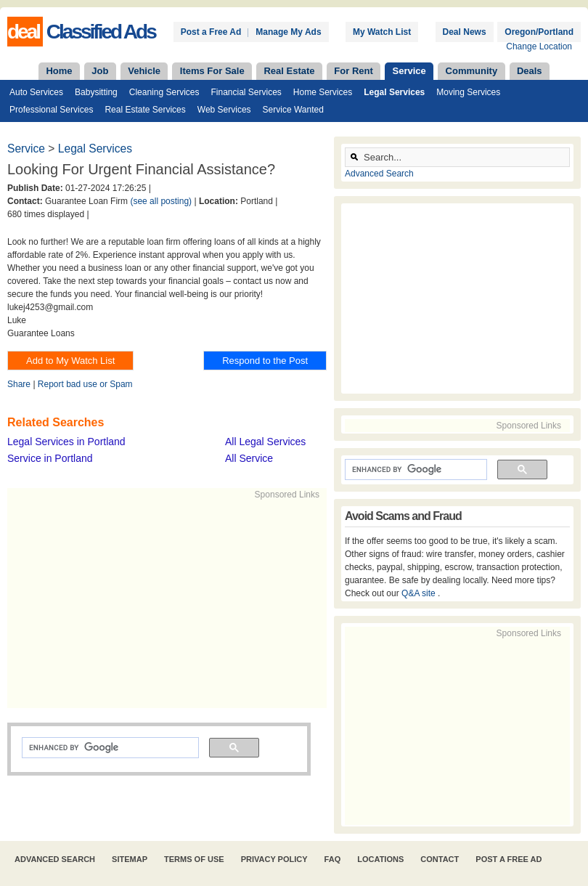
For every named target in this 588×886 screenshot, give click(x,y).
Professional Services (51, 110)
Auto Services (36, 92)
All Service (249, 458)
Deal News (465, 32)
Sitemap (130, 859)
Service (409, 71)
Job (100, 71)
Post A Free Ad (509, 859)
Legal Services (394, 92)
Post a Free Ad (211, 32)
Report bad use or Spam (85, 384)
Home (59, 71)
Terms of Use (194, 859)
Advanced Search (379, 174)
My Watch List (382, 32)
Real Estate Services (145, 110)
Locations (380, 859)
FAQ (333, 859)
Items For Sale (212, 71)
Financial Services (246, 92)
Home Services (323, 92)
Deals (530, 71)
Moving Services (468, 92)
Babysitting (96, 92)
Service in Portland (50, 458)
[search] (109, 748)
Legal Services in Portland (66, 442)
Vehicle (144, 71)
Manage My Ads (288, 32)
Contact (440, 859)
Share (19, 384)
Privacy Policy (274, 859)
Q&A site (420, 593)
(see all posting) (161, 201)
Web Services (224, 110)
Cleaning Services (164, 92)
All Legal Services (265, 442)
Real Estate (289, 71)
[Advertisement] (229, 603)
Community (472, 71)
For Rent (353, 71)
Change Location (539, 46)
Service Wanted (293, 110)
